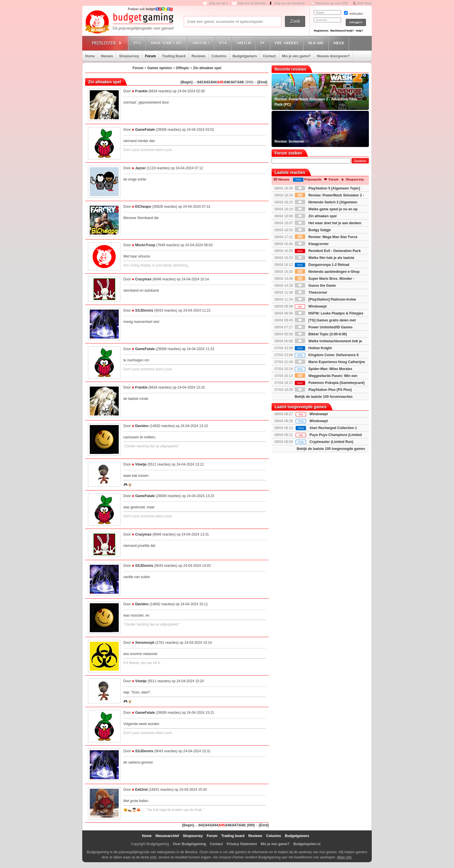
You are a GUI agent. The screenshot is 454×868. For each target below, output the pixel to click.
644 (214, 82)
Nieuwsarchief (167, 836)
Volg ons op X (218, 3)
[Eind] (262, 82)
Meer (340, 43)
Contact (269, 56)
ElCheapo (143, 207)
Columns (219, 56)
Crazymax (143, 279)
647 (234, 82)
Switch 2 (202, 43)
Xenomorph (145, 643)
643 (207, 82)
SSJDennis (144, 310)
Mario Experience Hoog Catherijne (330, 362)
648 (241, 82)
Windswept (311, 306)
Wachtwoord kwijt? (342, 31)
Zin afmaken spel (207, 68)
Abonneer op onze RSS (332, 3)
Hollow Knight (313, 348)
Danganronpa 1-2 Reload (322, 265)
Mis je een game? (296, 56)
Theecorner (311, 293)
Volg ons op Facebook (290, 3)
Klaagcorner (312, 244)
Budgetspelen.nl (307, 844)
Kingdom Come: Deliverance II (327, 355)
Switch (244, 43)
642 (200, 82)
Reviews (199, 56)
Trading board (233, 836)
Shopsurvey (129, 56)
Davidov (142, 426)
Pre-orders (288, 43)
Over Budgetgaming (190, 844)
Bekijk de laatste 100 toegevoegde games (331, 449)
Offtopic (182, 68)
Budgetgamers (245, 56)
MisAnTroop (145, 245)
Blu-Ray (317, 43)
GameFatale (145, 130)
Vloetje (141, 464)
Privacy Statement (242, 844)
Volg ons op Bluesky (252, 3)
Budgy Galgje (313, 230)
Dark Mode (364, 3)
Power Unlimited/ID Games (324, 327)
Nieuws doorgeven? (333, 56)
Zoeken (360, 161)
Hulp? (359, 31)
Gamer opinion (160, 68)
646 (227, 82)
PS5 (138, 43)
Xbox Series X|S (167, 43)
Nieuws (107, 56)
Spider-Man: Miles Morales (324, 369)
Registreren (321, 31)
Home (90, 56)
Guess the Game (315, 286)
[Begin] (187, 82)
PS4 (224, 43)
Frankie (141, 91)
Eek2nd (141, 790)
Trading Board (174, 56)
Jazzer (141, 168)
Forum (150, 56)
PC (264, 43)
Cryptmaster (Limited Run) (331, 442)
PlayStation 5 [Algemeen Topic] (327, 188)
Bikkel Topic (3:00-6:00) (321, 334)
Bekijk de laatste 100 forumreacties (324, 397)
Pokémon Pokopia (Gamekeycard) (330, 383)
